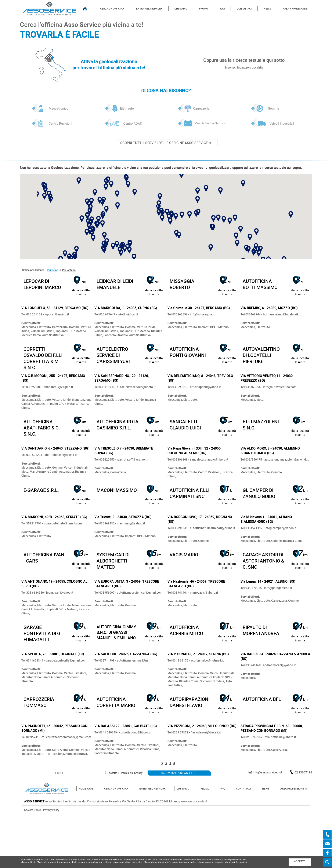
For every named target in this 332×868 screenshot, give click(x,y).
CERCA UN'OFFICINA (112, 8)
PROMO (203, 8)
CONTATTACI (244, 8)
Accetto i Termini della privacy (126, 825)
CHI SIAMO (181, 8)
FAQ (222, 8)
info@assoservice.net (268, 824)
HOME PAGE (86, 840)
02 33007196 (303, 824)
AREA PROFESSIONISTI (296, 8)
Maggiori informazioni (236, 862)
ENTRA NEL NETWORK (149, 8)
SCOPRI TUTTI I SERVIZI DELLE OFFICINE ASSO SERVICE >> (166, 143)
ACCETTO (300, 861)
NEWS (267, 8)
